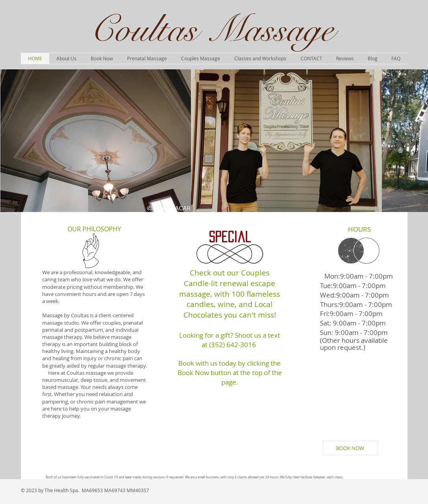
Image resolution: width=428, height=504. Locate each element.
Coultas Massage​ (212, 30)
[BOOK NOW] (350, 448)
